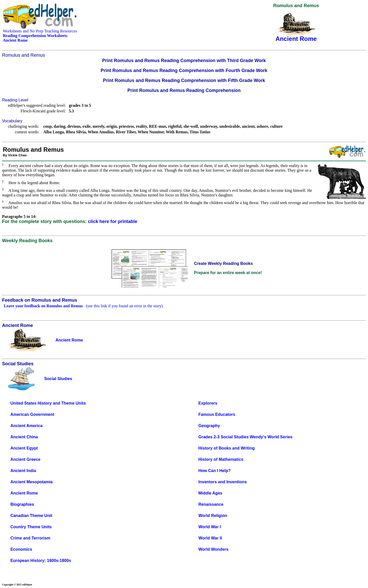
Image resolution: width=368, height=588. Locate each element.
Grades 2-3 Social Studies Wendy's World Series (245, 437)
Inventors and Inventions (222, 482)
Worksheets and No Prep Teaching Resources (40, 31)
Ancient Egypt (24, 448)
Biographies (22, 504)
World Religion (213, 516)
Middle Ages (210, 493)
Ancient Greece (25, 459)
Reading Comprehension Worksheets (35, 36)
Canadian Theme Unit (31, 516)
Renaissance (211, 504)
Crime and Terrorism (30, 538)
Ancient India (23, 471)
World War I (210, 527)
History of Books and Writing (226, 448)
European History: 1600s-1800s (41, 561)
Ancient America (27, 426)
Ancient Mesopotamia (32, 482)
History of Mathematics (221, 459)
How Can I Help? (214, 471)
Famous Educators (217, 414)
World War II (210, 538)
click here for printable (113, 221)
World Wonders (213, 549)
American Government (32, 414)
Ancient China (24, 437)
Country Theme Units (31, 527)
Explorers (208, 403)
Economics (21, 549)
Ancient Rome (24, 493)
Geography (209, 426)
